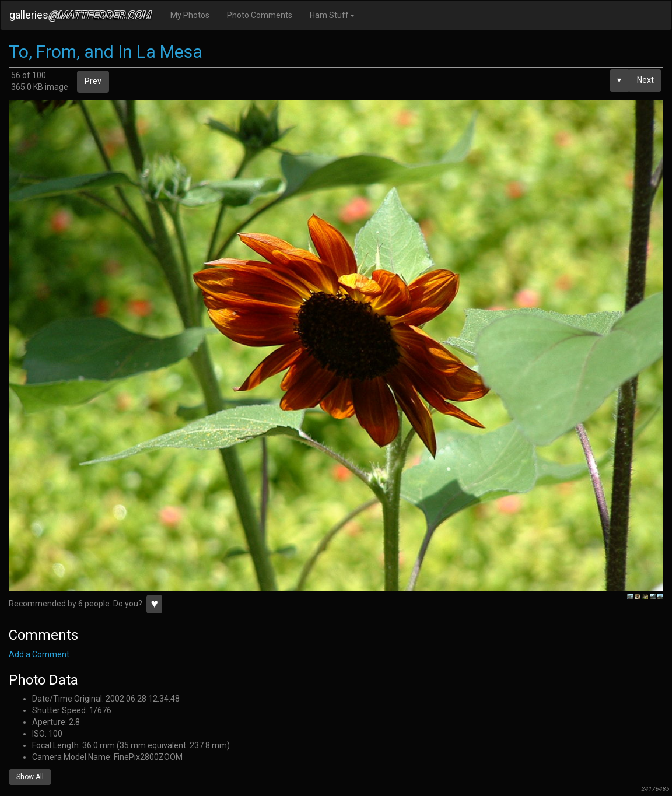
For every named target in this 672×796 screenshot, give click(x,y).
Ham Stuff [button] (332, 15)
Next (645, 80)
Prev (93, 81)
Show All (30, 777)
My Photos (190, 15)
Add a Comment (39, 654)
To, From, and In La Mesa (106, 52)
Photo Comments (260, 15)
